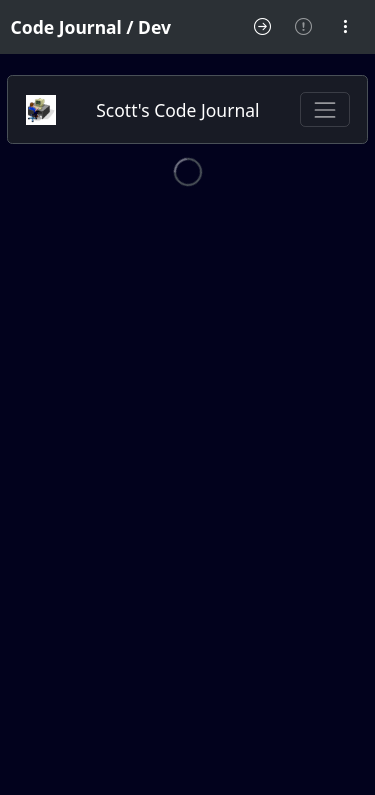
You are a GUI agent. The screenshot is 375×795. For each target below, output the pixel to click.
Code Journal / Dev (91, 27)
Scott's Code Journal (177, 110)
